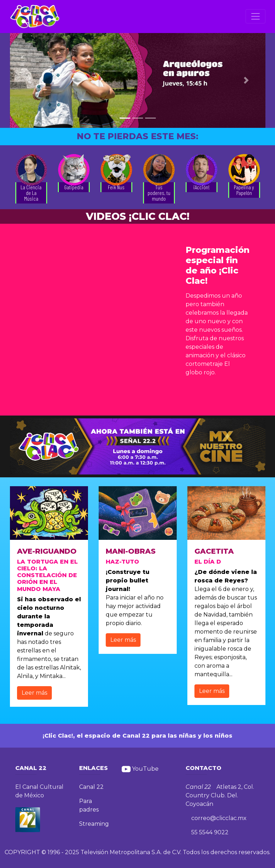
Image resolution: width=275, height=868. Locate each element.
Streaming (94, 824)
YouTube (140, 769)
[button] (29, 80)
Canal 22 (91, 787)
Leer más (34, 693)
